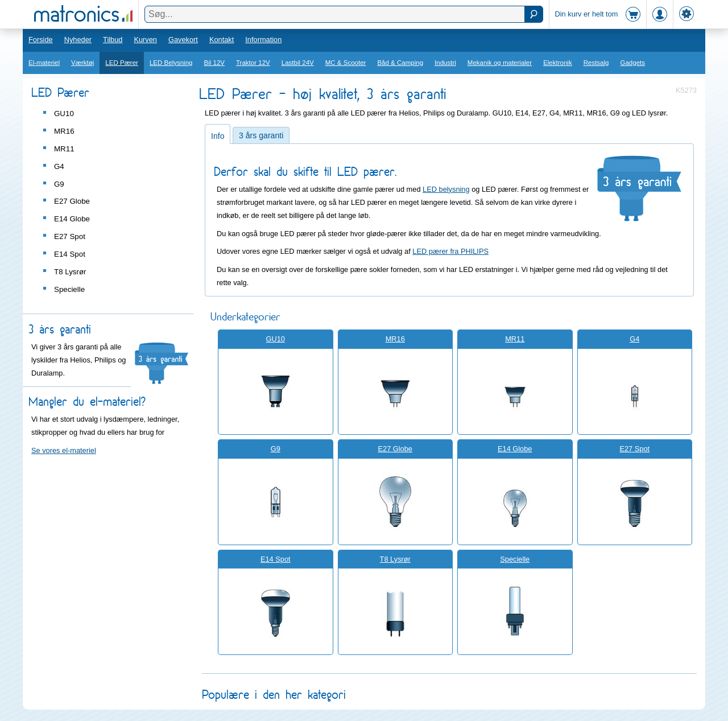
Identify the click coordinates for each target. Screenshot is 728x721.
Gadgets (633, 63)
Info (218, 136)
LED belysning (446, 189)
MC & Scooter (346, 63)
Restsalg (596, 63)
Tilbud (113, 40)
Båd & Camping (400, 63)
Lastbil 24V (298, 63)
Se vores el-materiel (64, 450)
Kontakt (222, 40)
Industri (445, 63)
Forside (41, 40)
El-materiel (44, 63)
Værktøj (82, 63)
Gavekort (183, 40)
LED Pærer (122, 63)
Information (263, 40)
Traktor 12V (253, 63)
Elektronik (558, 63)
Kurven (145, 40)
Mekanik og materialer (500, 63)
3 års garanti (261, 135)
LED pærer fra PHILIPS (450, 251)
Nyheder (78, 40)
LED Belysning (171, 63)
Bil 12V (215, 63)
